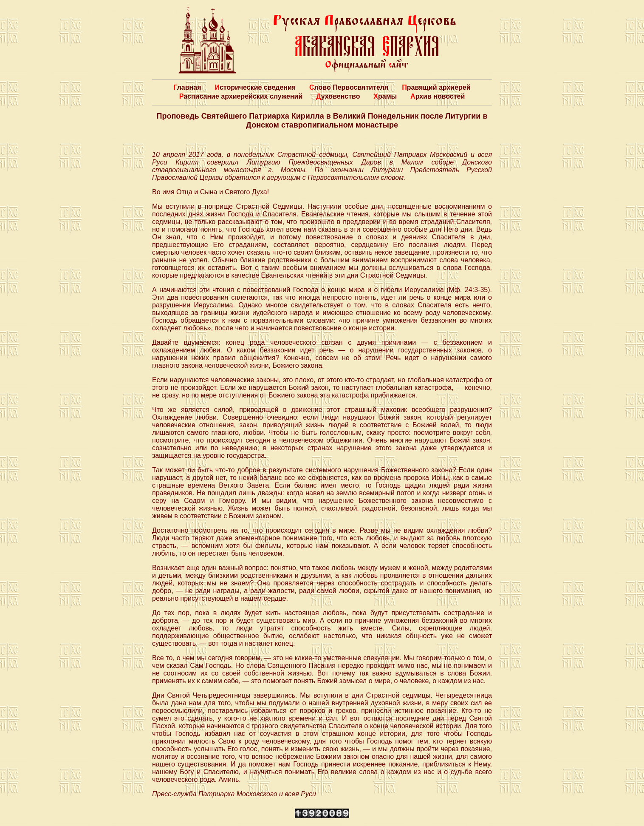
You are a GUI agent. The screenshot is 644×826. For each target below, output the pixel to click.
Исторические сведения (255, 87)
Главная (187, 87)
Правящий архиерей (436, 87)
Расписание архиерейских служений (241, 96)
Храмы (385, 96)
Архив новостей (438, 96)
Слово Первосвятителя (349, 87)
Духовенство (338, 96)
